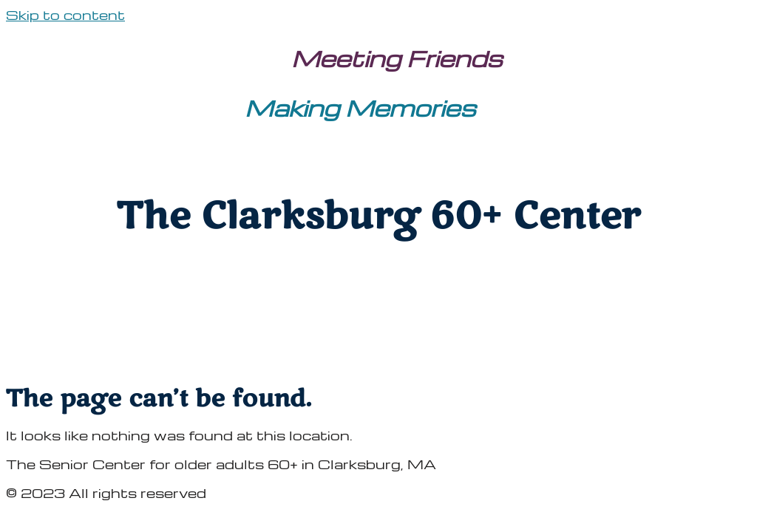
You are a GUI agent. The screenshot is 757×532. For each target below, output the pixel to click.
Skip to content (65, 14)
